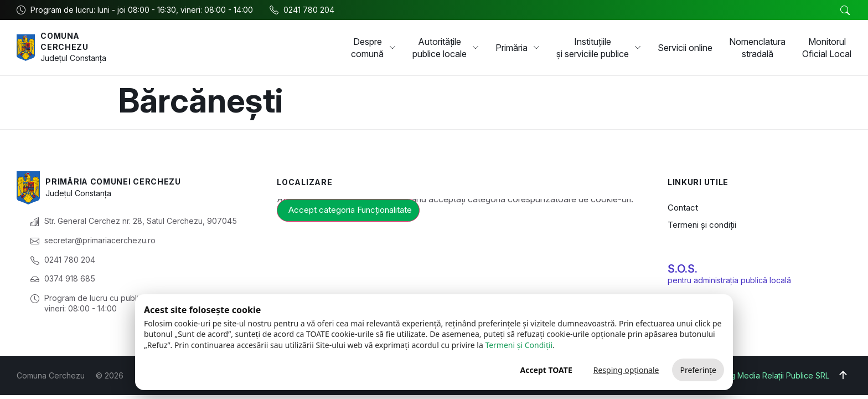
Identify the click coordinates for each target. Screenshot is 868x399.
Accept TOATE (546, 370)
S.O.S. (683, 269)
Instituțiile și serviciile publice (599, 48)
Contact (683, 208)
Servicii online (685, 48)
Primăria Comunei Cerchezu (114, 181)
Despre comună (373, 48)
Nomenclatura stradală (757, 48)
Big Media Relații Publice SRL (776, 375)
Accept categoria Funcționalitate (350, 210)
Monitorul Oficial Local (827, 48)
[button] (845, 11)
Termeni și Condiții (519, 345)
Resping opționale (626, 370)
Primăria (518, 48)
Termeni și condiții (702, 225)
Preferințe (698, 370)
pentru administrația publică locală (729, 280)
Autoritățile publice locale (446, 48)
